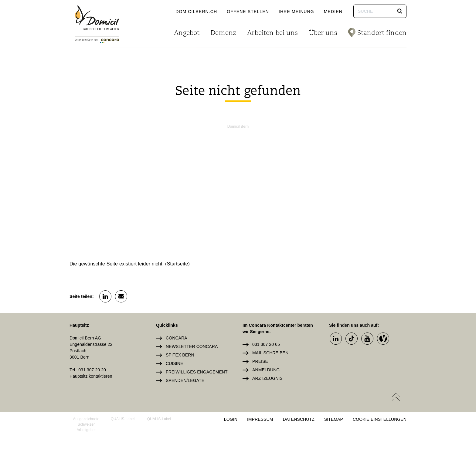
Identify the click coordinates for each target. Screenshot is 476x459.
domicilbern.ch (196, 12)
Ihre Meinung (296, 12)
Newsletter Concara (192, 346)
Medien (333, 12)
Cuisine (174, 363)
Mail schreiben (270, 353)
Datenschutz (299, 419)
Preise (260, 361)
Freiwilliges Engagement (197, 372)
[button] (400, 11)
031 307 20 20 (92, 370)
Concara (177, 338)
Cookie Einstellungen (380, 419)
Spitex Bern (180, 355)
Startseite (178, 264)
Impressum (260, 419)
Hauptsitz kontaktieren (91, 376)
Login (231, 419)
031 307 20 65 (266, 344)
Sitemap (334, 419)
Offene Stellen (248, 12)
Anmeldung (266, 370)
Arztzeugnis (267, 378)
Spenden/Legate (185, 380)
